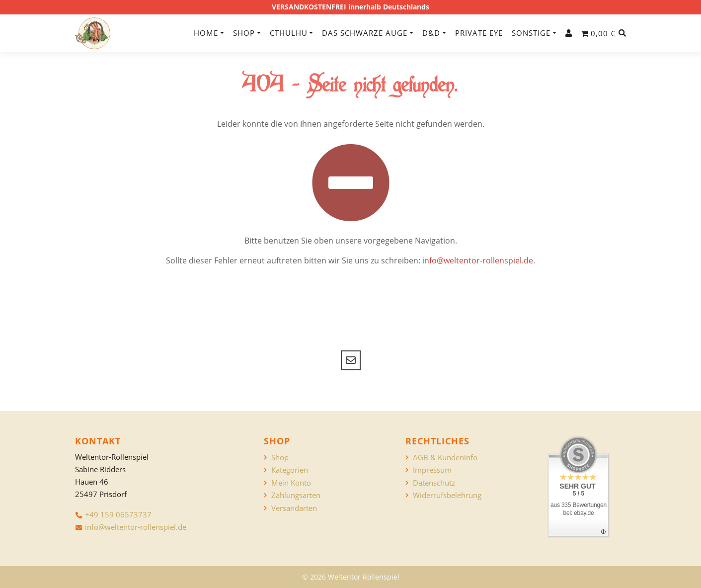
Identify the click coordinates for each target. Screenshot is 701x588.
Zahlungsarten (296, 495)
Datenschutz (434, 483)
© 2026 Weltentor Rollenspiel (351, 577)
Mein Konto (291, 483)
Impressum (432, 470)
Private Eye (479, 33)
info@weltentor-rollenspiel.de (478, 260)
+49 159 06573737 (118, 514)
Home (206, 33)
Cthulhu (289, 33)
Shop (244, 33)
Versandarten (294, 508)
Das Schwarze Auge (365, 33)
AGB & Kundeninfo (445, 458)
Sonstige (531, 33)
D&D (431, 33)
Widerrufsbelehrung (447, 495)
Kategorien (290, 470)
